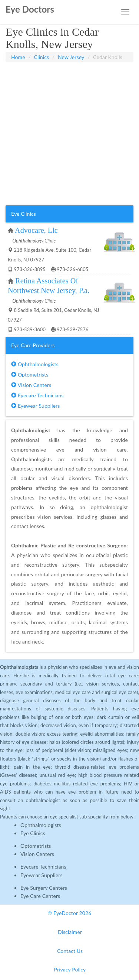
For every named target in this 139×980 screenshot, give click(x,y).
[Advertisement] (69, 134)
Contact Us (70, 951)
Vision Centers (31, 385)
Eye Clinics (33, 833)
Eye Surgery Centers (44, 888)
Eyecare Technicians (37, 395)
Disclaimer (70, 932)
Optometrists (30, 375)
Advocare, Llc (36, 230)
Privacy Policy (70, 969)
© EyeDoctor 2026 (70, 913)
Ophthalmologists (35, 364)
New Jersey (71, 57)
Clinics (42, 57)
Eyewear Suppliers (35, 406)
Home (18, 57)
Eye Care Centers (40, 896)
